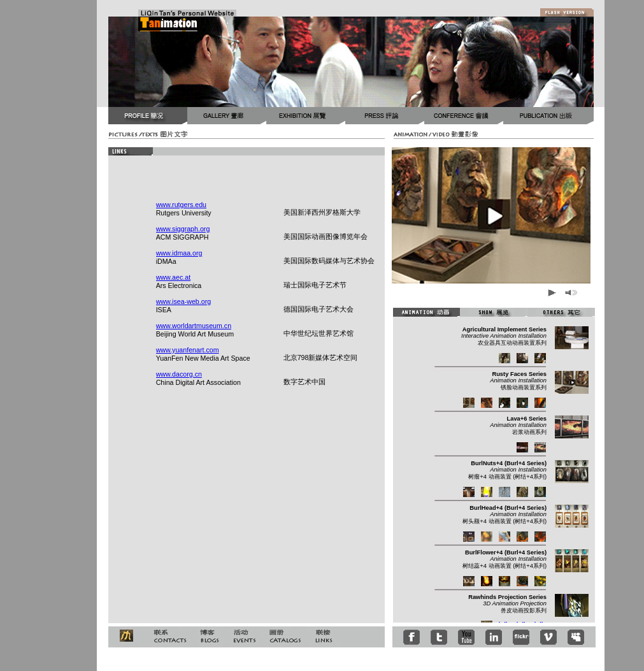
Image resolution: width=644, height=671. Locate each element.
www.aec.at (174, 277)
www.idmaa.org (179, 253)
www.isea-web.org (183, 301)
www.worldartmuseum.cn (194, 326)
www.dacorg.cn (179, 374)
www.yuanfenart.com (188, 350)
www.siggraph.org (183, 229)
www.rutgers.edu (181, 205)
